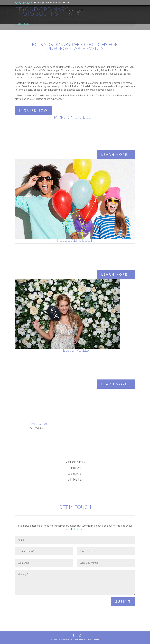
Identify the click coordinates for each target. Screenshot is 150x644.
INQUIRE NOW (33, 110)
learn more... (116, 154)
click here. (78, 529)
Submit (123, 601)
